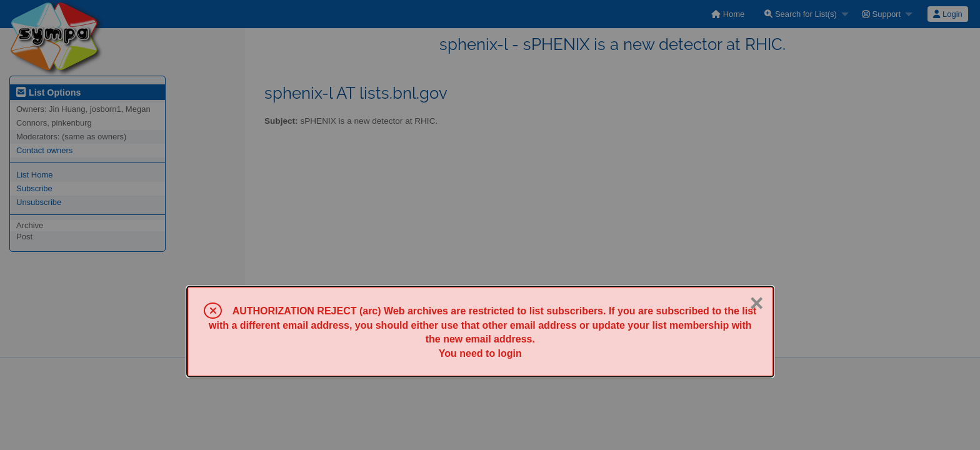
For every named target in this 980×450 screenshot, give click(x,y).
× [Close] (756, 303)
